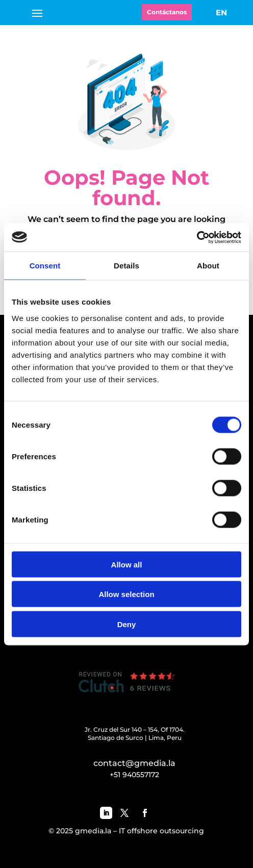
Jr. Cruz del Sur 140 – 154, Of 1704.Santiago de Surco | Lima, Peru (135, 734)
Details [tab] (127, 266)
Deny (127, 624)
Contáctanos (167, 12)
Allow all (127, 564)
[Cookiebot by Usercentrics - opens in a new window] (197, 237)
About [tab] (208, 266)
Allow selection (126, 594)
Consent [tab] (45, 266)
